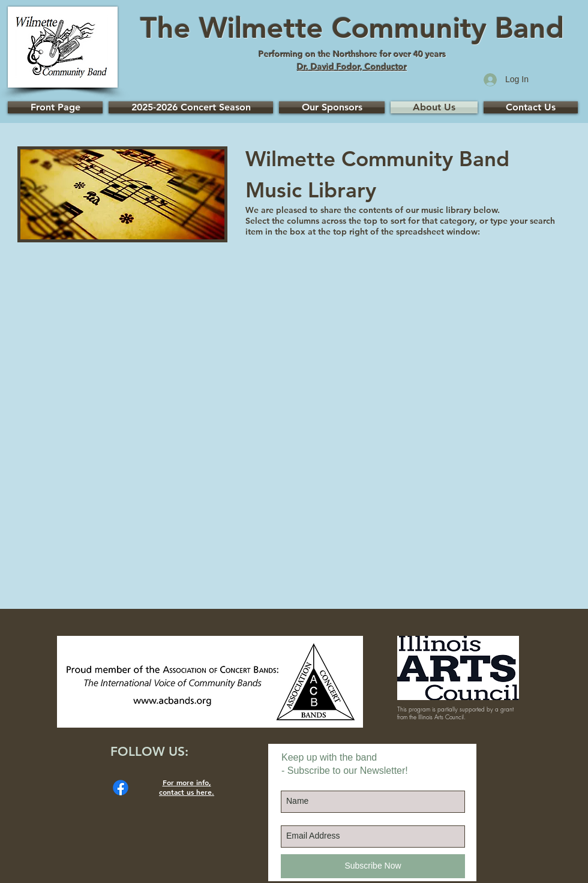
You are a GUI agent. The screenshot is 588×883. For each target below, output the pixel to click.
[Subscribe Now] (373, 866)
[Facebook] (121, 788)
